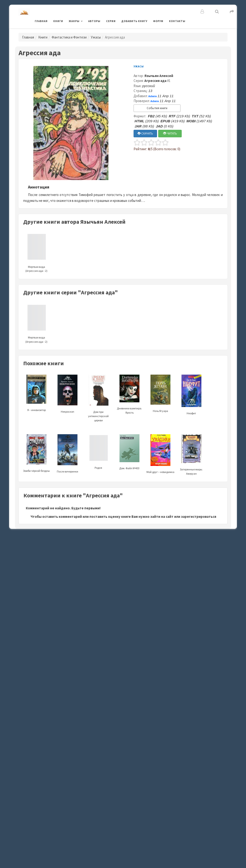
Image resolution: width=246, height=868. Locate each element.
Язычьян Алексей (159, 76)
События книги (157, 108)
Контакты (177, 21)
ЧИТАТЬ (170, 133)
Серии (111, 21)
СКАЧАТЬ (145, 133)
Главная (41, 21)
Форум (158, 21)
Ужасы (96, 37)
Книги (58, 21)
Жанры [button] (74, 21)
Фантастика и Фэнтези (69, 37)
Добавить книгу (134, 21)
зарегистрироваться (199, 517)
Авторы (94, 21)
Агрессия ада (155, 81)
